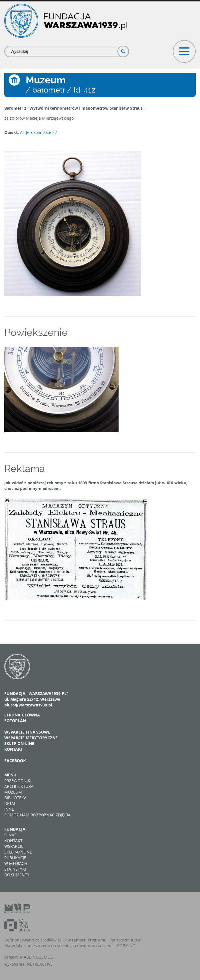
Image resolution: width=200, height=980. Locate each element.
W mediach (16, 863)
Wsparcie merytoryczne (31, 738)
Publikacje (15, 858)
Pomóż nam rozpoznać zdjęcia (37, 815)
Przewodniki (18, 781)
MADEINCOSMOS (36, 957)
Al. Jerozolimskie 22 (38, 132)
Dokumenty (17, 875)
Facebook (15, 761)
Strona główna (22, 715)
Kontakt (14, 749)
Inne (9, 809)
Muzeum (13, 792)
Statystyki (15, 869)
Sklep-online (18, 852)
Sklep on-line (19, 743)
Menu (10, 775)
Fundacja (15, 829)
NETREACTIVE (40, 964)
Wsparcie (14, 846)
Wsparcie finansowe (27, 732)
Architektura (19, 786)
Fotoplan (15, 721)
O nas (10, 835)
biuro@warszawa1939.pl (28, 705)
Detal (10, 803)
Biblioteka (15, 798)
